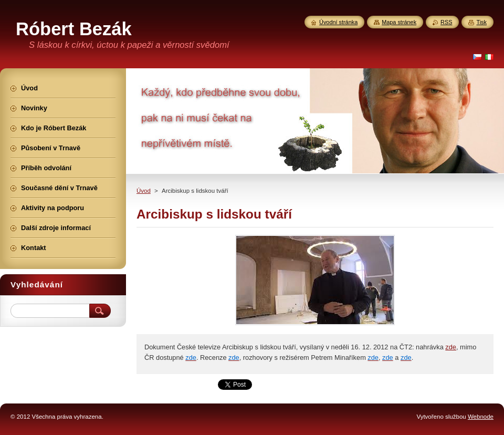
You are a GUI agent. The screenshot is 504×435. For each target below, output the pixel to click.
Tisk (481, 22)
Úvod (144, 191)
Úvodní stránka (338, 22)
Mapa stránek (399, 22)
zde (451, 347)
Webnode (481, 417)
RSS (446, 22)
